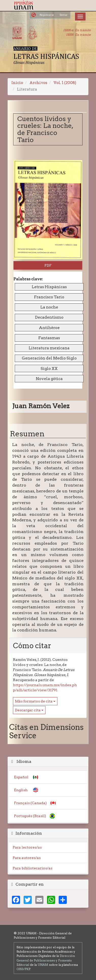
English (21, 790)
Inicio (17, 83)
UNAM (43, 965)
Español (21, 777)
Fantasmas (49, 338)
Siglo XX (49, 368)
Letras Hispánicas (49, 287)
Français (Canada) (30, 803)
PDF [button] (48, 265)
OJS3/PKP (23, 969)
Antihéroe (49, 328)
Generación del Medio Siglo (49, 358)
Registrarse (47, 15)
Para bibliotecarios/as (33, 868)
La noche (49, 307)
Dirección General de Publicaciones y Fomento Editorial (46, 960)
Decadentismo (49, 317)
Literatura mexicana (49, 348)
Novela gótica (49, 379)
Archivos (38, 83)
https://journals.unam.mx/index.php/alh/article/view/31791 (45, 687)
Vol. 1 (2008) (65, 83)
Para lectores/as (27, 847)
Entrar (64, 15)
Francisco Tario (49, 297)
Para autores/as (27, 858)
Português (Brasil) (30, 816)
